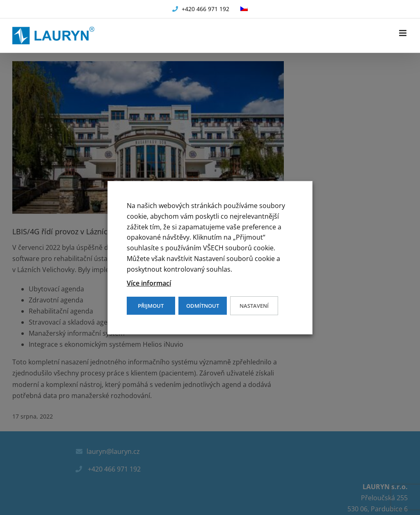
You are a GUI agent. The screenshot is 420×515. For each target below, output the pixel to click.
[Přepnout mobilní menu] (403, 33)
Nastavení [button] (254, 306)
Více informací (149, 283)
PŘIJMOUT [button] (151, 306)
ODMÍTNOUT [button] (203, 306)
